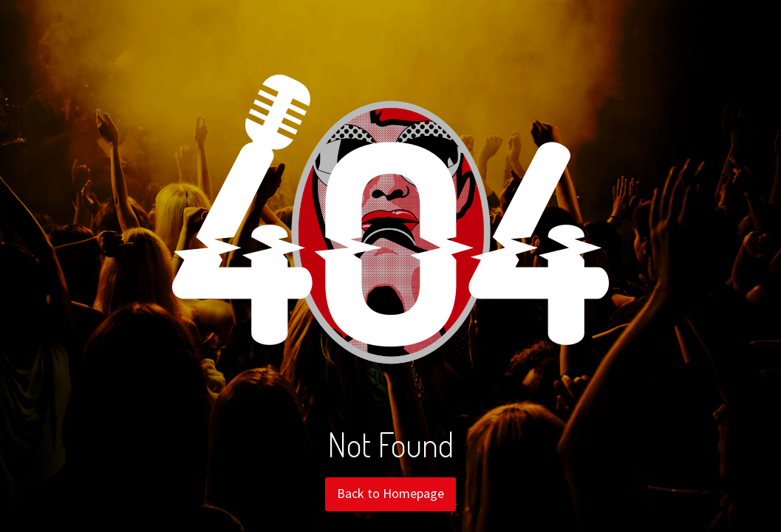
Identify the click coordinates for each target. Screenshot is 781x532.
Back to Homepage (390, 493)
